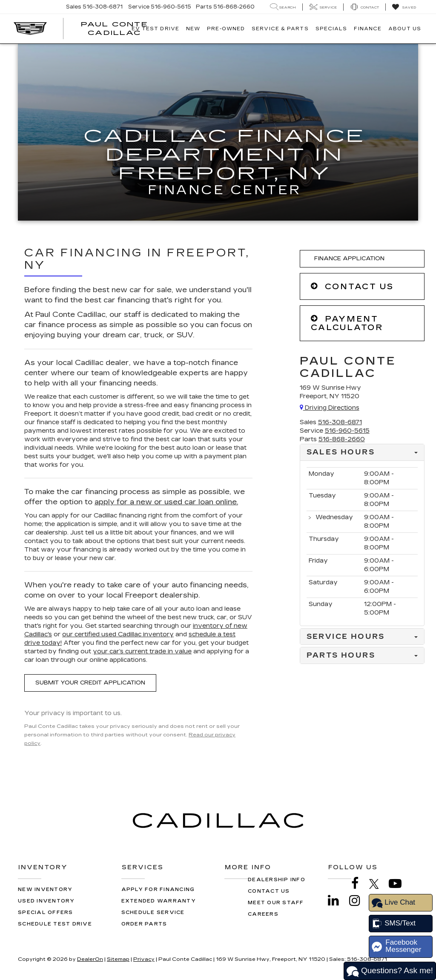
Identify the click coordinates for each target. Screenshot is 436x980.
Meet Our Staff (276, 903)
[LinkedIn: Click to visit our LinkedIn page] (338, 901)
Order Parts (144, 924)
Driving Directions (330, 408)
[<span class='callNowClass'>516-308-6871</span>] (340, 422)
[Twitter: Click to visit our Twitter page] (378, 884)
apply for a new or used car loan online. (166, 502)
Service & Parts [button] (280, 29)
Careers (263, 914)
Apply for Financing (158, 889)
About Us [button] (405, 29)
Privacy (144, 959)
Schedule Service (153, 912)
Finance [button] (368, 29)
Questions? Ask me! (390, 971)
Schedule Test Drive (55, 924)
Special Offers (46, 912)
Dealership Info (277, 880)
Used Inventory (46, 901)
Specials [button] (331, 29)
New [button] (193, 29)
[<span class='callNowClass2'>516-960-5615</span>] (347, 431)
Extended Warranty (159, 901)
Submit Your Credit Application (90, 683)
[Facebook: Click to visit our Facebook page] (359, 884)
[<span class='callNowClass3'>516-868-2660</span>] (342, 439)
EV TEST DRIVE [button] (155, 29)
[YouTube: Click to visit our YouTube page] (399, 884)
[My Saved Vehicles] (404, 7)
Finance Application (348, 259)
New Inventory (45, 889)
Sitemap (118, 959)
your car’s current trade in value (142, 651)
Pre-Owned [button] (226, 29)
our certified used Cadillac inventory (118, 634)
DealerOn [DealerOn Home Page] (90, 959)
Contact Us (269, 891)
